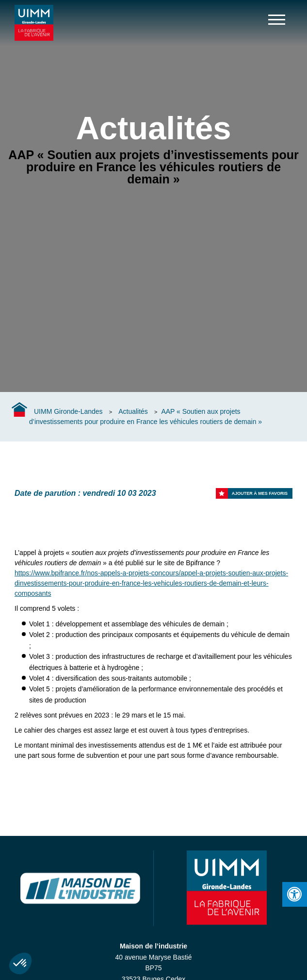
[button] (20, 964)
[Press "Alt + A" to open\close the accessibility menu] (295, 894)
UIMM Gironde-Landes (68, 411)
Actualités (133, 411)
